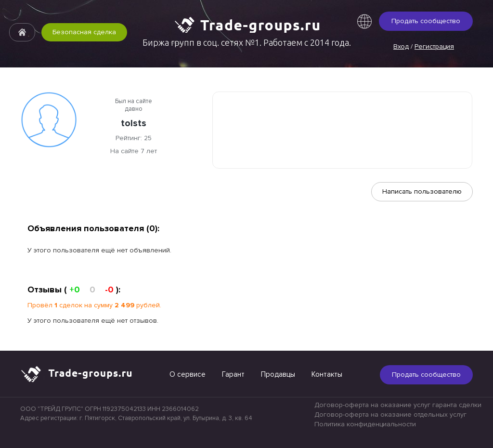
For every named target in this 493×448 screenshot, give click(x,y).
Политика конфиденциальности (365, 424)
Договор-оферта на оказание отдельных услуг (390, 415)
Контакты (327, 374)
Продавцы (278, 374)
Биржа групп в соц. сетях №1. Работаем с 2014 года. (247, 42)
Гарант (233, 374)
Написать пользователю (422, 191)
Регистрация (434, 46)
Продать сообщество (426, 21)
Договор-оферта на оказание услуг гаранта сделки (398, 405)
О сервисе (188, 374)
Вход (401, 46)
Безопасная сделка (84, 32)
